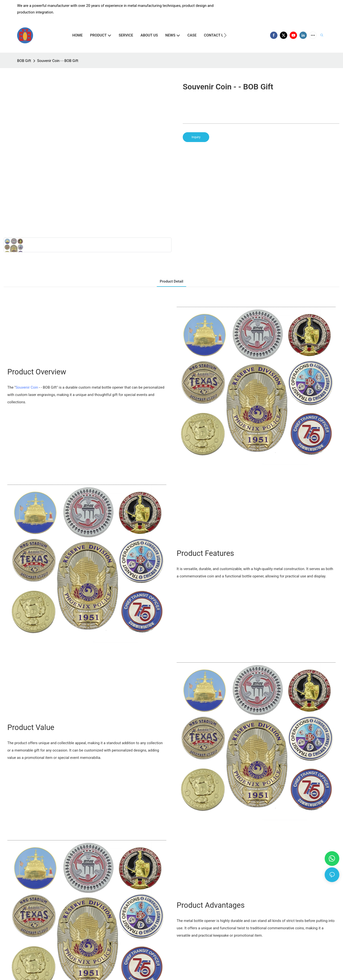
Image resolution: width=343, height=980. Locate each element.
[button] (225, 35)
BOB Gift (24, 61)
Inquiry (196, 137)
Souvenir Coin (27, 387)
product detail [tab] (171, 281)
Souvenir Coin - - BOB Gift (58, 61)
